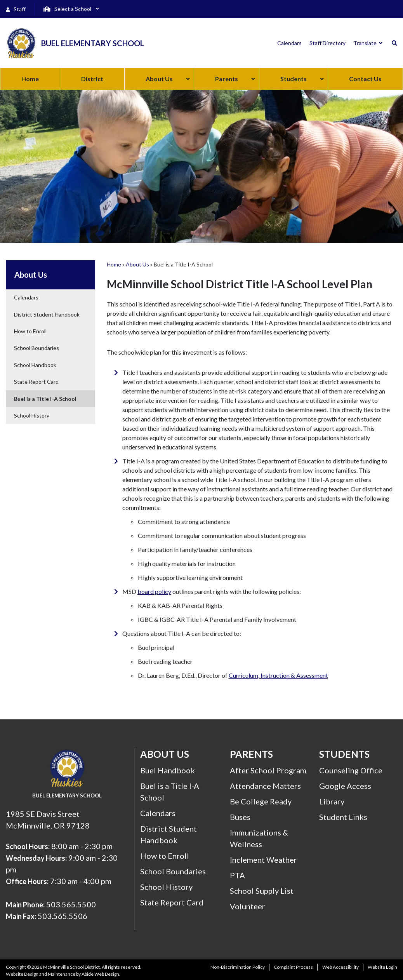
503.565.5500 (71, 904)
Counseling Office (351, 770)
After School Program (268, 770)
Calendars (26, 297)
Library (332, 801)
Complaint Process (293, 967)
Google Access (345, 786)
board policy (154, 591)
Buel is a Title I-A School (45, 399)
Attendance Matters (265, 786)
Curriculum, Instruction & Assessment (278, 675)
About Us (137, 264)
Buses (240, 817)
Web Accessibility (340, 967)
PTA (237, 875)
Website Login (382, 967)
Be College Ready (261, 801)
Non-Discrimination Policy (238, 967)
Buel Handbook (168, 770)
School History (32, 415)
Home (114, 264)
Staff (16, 9)
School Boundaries (36, 348)
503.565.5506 (63, 916)
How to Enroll (30, 331)
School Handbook (35, 365)
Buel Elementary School (93, 43)
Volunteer (248, 906)
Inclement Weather (263, 860)
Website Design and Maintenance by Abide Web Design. (63, 974)
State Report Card (36, 382)
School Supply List (262, 891)
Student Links (343, 817)
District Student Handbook (47, 314)
